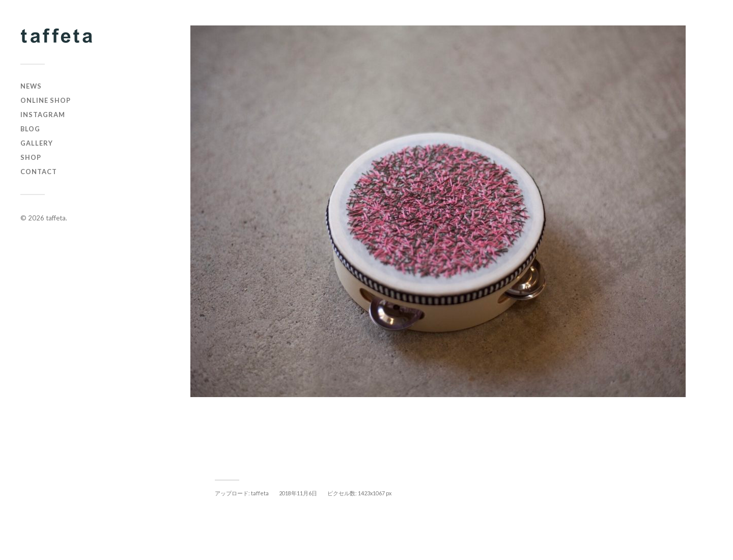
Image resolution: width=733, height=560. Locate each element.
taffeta (56, 218)
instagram (43, 115)
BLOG (30, 129)
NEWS (31, 86)
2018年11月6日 (298, 493)
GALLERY (37, 143)
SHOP (31, 157)
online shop (46, 100)
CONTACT (39, 172)
